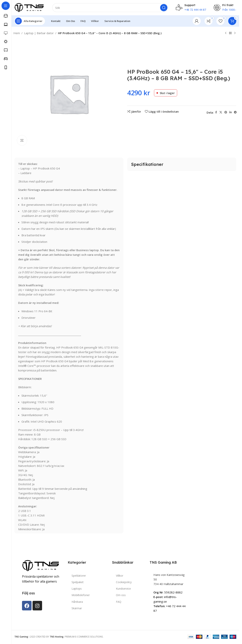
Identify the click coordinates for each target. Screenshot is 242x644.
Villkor (120, 576)
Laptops (77, 589)
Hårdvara (77, 602)
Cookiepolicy (124, 582)
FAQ (119, 602)
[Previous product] (226, 33)
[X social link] (221, 112)
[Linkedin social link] (231, 112)
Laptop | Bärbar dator (39, 33)
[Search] (110, 8)
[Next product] (235, 33)
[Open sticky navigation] (30, 21)
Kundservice (123, 589)
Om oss (121, 595)
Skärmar (77, 608)
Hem (17, 33)
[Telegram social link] (235, 112)
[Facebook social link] (216, 112)
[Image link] (41, 565)
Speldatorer (79, 576)
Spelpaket (78, 582)
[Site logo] (29, 7)
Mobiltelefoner (81, 595)
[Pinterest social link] (226, 112)
